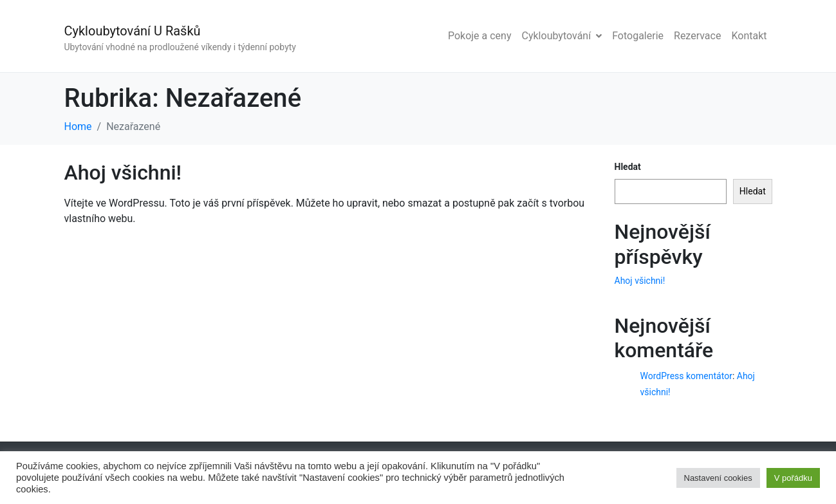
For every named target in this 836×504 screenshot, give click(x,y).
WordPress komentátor (686, 376)
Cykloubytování (562, 36)
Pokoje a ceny (480, 36)
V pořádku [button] (793, 478)
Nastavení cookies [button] (718, 478)
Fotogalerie (638, 36)
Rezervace (697, 36)
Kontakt (749, 36)
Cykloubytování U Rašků (133, 31)
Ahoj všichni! (123, 173)
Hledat (628, 167)
